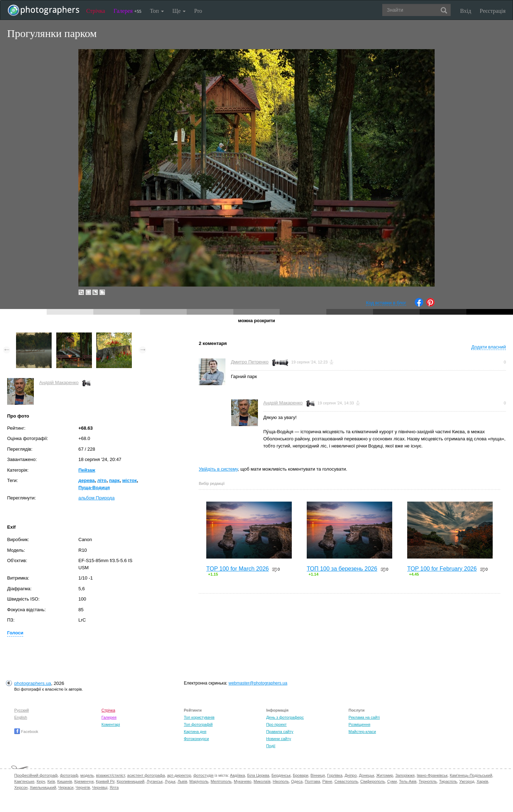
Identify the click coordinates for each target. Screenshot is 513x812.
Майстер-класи (362, 732)
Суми (392, 781)
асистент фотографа (146, 775)
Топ (157, 11)
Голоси (15, 633)
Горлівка (335, 775)
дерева (87, 480)
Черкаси (66, 787)
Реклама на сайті (364, 717)
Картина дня (195, 732)
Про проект (276, 724)
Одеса (297, 781)
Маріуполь (199, 781)
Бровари (301, 775)
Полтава (313, 781)
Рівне (327, 781)
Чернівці (100, 787)
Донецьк (366, 775)
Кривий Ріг (105, 781)
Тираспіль (448, 781)
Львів (182, 781)
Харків (483, 781)
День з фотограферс (285, 717)
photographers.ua (33, 683)
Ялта (114, 787)
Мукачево (242, 781)
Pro (198, 11)
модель (87, 775)
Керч (41, 781)
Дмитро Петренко (250, 362)
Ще (179, 11)
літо (102, 480)
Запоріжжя (405, 775)
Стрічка (96, 11)
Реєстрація (493, 11)
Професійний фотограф (36, 775)
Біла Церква (258, 775)
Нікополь (281, 781)
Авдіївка (238, 775)
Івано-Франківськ (432, 775)
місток (129, 480)
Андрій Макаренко (59, 383)
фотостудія (204, 775)
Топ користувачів (199, 717)
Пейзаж (87, 470)
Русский (22, 710)
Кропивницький (131, 781)
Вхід (466, 11)
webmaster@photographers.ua (258, 683)
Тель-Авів (408, 781)
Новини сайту (279, 739)
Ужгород (467, 781)
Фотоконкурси (196, 739)
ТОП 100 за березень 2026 (342, 569)
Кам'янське (24, 781)
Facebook (26, 732)
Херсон (21, 787)
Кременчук (84, 781)
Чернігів (83, 787)
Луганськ (155, 781)
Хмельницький (43, 787)
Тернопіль (428, 781)
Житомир (385, 775)
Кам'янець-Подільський (471, 775)
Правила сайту (280, 732)
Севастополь (346, 781)
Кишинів (64, 781)
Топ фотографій (198, 724)
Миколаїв (262, 781)
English (21, 717)
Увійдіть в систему (218, 469)
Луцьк (170, 781)
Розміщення (359, 724)
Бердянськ (281, 775)
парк (114, 480)
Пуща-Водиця (94, 488)
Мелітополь (221, 781)
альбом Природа (97, 498)
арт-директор (179, 775)
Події (271, 746)
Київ (51, 781)
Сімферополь (372, 781)
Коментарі (111, 724)
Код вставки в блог (386, 303)
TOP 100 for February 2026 (442, 569)
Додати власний (489, 347)
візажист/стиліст (110, 775)
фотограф (69, 775)
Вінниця (318, 775)
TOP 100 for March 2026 (238, 569)
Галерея (128, 11)
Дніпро (351, 775)
